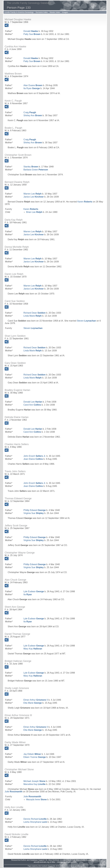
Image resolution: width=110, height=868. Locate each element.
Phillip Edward (35, 510)
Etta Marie (33, 703)
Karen (85, 202)
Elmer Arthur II (36, 700)
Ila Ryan (32, 88)
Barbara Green (36, 170)
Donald (31, 31)
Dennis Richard (35, 819)
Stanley (31, 167)
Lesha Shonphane (35, 822)
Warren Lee (33, 194)
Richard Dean (34, 313)
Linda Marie (33, 316)
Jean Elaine (33, 459)
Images (65, 12)
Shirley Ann (33, 115)
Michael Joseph (34, 781)
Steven (86, 321)
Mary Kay (33, 649)
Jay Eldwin (32, 754)
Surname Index (42, 12)
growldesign (79, 866)
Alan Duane (33, 85)
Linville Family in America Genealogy (19, 12)
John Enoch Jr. (35, 456)
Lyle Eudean (34, 591)
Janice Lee (34, 197)
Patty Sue (32, 34)
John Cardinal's (43, 866)
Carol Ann (32, 405)
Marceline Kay (34, 784)
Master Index (55, 12)
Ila (28, 594)
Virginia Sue (34, 513)
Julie (14, 792)
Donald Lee (33, 402)
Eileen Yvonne (35, 757)
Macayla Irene (36, 799)
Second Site (52, 866)
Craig (30, 112)
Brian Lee (34, 212)
